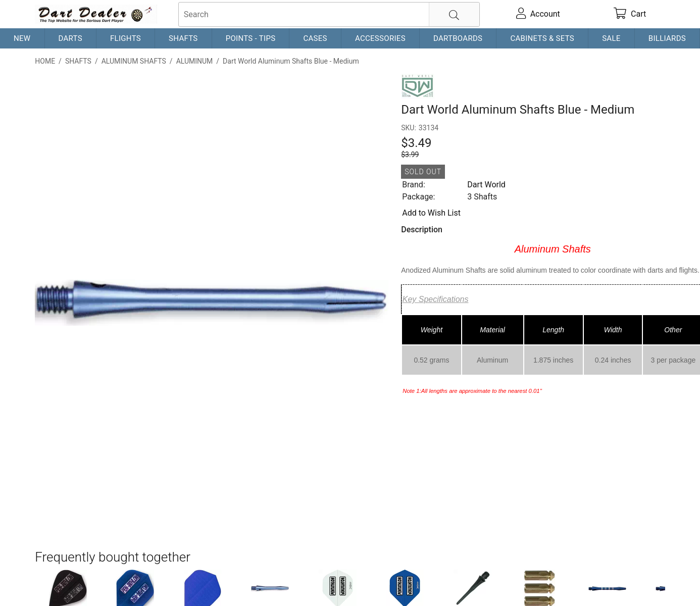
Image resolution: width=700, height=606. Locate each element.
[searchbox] (329, 14)
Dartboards (458, 38)
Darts (70, 38)
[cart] (630, 14)
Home (45, 61)
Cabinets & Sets (542, 38)
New (22, 38)
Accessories (380, 38)
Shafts (183, 38)
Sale (611, 38)
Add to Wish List (431, 213)
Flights (126, 38)
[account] (538, 14)
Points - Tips (251, 38)
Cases (315, 38)
